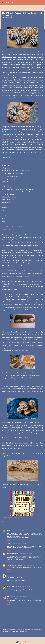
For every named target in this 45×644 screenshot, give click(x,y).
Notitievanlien (6, 139)
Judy (9, 544)
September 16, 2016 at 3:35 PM (18, 544)
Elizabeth (10, 575)
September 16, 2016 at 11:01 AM (18, 531)
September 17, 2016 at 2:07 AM (26, 554)
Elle (8, 596)
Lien (9, 531)
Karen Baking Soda (13, 554)
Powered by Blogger (23, 642)
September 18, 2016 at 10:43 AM (18, 597)
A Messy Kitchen (9, 3)
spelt (22, 518)
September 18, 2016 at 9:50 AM (22, 587)
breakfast (17, 518)
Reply (9, 540)
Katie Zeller (11, 586)
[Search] (43, 3)
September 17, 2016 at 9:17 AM (30, 565)
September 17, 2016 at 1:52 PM (21, 575)
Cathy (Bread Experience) (15, 565)
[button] (3, 21)
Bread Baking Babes (7, 518)
